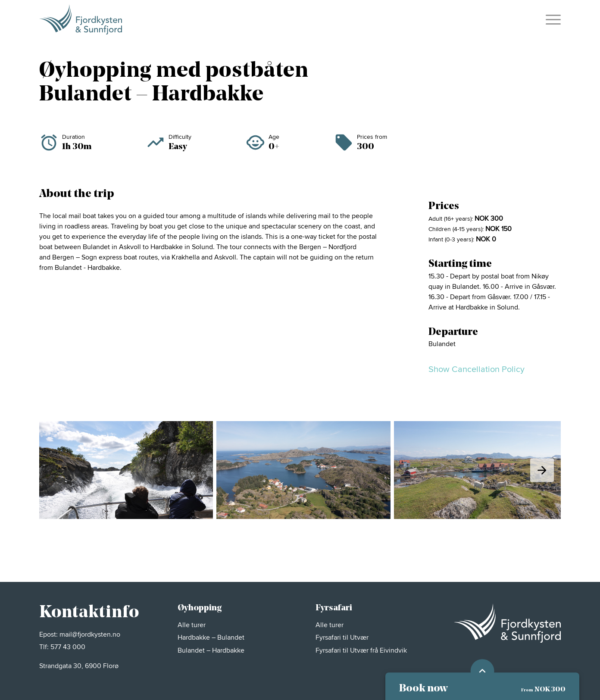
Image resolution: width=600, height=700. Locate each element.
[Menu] (550, 19)
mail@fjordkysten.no (90, 634)
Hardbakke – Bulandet (212, 637)
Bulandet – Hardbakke (211, 650)
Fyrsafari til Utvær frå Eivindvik (361, 650)
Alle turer (192, 625)
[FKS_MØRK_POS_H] (81, 19)
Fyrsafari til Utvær (343, 637)
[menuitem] (550, 19)
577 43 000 (68, 647)
